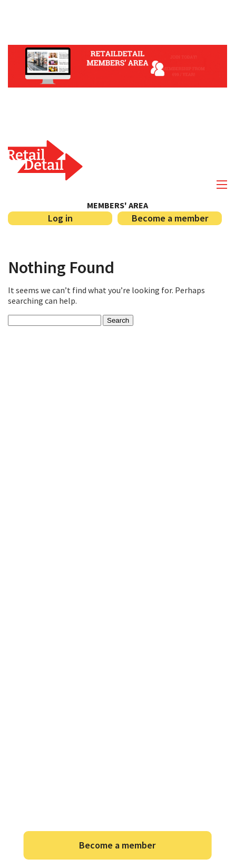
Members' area (117, 205)
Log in (60, 218)
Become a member (170, 218)
